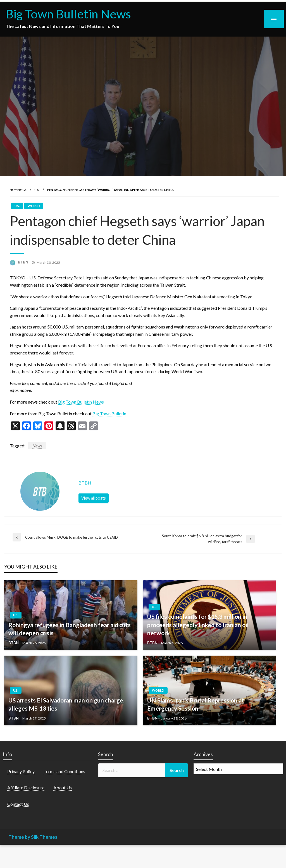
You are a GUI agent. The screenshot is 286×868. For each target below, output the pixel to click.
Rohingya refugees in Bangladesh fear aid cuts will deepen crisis (70, 629)
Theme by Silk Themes (33, 837)
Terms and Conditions (64, 771)
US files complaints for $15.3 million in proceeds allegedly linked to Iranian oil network (198, 625)
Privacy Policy (21, 771)
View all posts (94, 498)
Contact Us (18, 804)
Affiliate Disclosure (26, 787)
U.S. (37, 190)
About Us (63, 787)
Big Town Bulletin (109, 413)
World (34, 206)
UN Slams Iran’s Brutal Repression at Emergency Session (196, 704)
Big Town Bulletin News (68, 14)
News (37, 446)
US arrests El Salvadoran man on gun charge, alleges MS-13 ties (66, 704)
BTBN (23, 262)
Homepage (18, 190)
